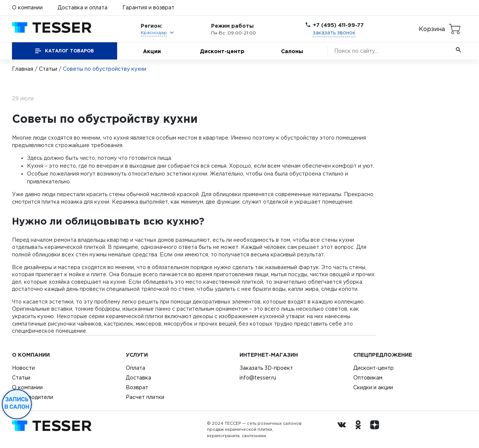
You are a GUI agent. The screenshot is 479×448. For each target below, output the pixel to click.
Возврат (137, 387)
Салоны (292, 51)
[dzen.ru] (376, 430)
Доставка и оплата (83, 7)
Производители (33, 397)
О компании (27, 7)
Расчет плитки (145, 397)
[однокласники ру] (360, 430)
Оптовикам (368, 378)
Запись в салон (17, 403)
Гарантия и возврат (148, 7)
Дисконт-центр (222, 51)
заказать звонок (334, 33)
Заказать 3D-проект (266, 368)
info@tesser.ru (258, 378)
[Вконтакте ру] (344, 430)
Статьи (48, 69)
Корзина (432, 29)
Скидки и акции (373, 387)
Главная (23, 69)
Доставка (138, 378)
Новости (23, 368)
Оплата (135, 368)
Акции (152, 51)
